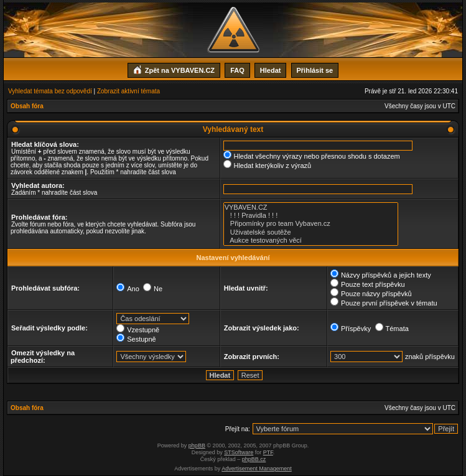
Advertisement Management (257, 469)
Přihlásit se (315, 70)
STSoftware (239, 452)
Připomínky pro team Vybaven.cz (311, 224)
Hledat (271, 70)
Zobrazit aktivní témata (128, 91)
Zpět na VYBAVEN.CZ (174, 69)
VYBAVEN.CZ (311, 208)
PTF (268, 452)
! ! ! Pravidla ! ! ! (311, 216)
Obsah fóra (27, 106)
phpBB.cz (254, 459)
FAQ (237, 70)
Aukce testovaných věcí (311, 240)
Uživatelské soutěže (311, 232)
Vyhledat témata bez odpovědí (50, 91)
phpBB (197, 446)
